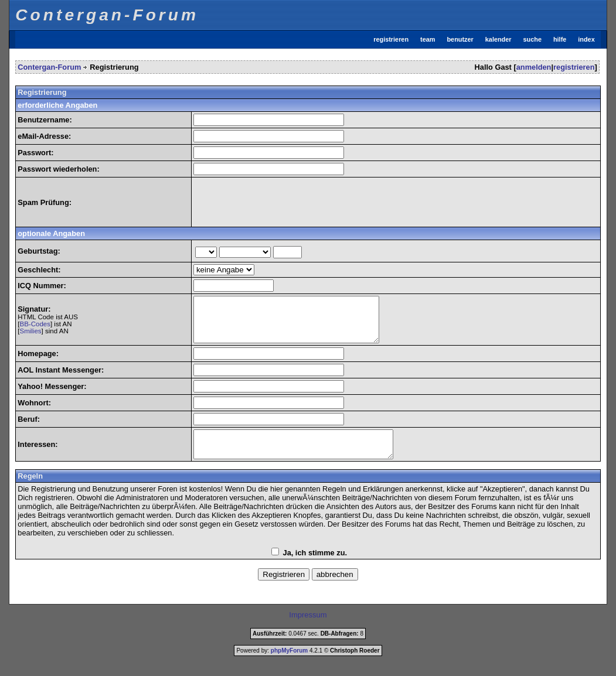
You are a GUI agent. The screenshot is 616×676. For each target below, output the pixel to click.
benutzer (460, 39)
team (428, 39)
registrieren (391, 39)
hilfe (560, 39)
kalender (498, 39)
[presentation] (283, 202)
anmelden (534, 67)
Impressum (308, 629)
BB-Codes (35, 329)
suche (532, 39)
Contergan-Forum (49, 67)
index (586, 39)
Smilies (30, 336)
